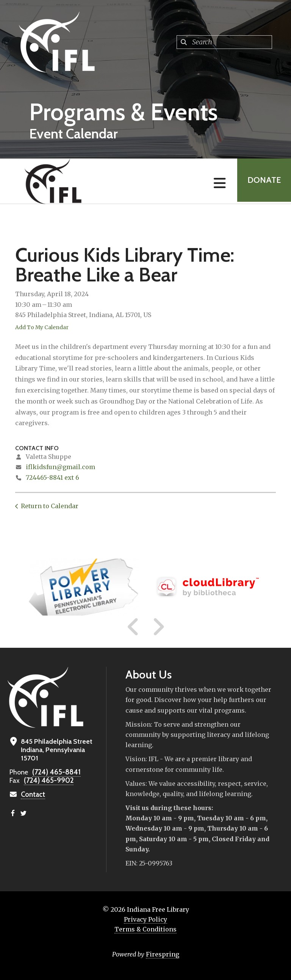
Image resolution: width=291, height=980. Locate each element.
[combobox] (224, 42)
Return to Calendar (50, 506)
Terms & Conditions (145, 929)
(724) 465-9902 (47, 781)
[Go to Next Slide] (158, 627)
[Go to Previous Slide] (133, 627)
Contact (33, 795)
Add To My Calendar (42, 327)
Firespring (163, 954)
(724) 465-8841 (55, 772)
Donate (263, 181)
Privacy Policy (145, 919)
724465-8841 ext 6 (52, 477)
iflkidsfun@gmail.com (60, 467)
